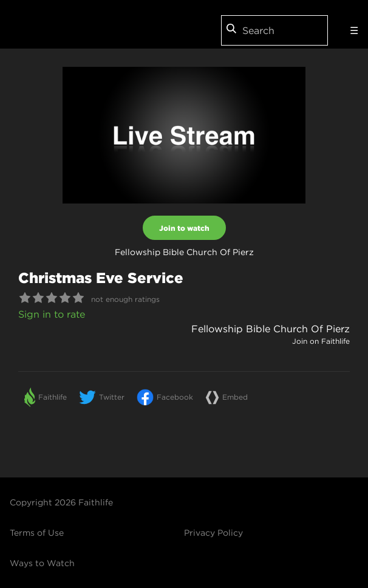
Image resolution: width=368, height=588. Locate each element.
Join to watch (184, 228)
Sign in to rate (52, 314)
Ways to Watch (42, 563)
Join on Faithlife (321, 341)
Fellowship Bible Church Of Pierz (271, 329)
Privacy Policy (213, 533)
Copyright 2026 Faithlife (61, 502)
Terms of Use (37, 533)
